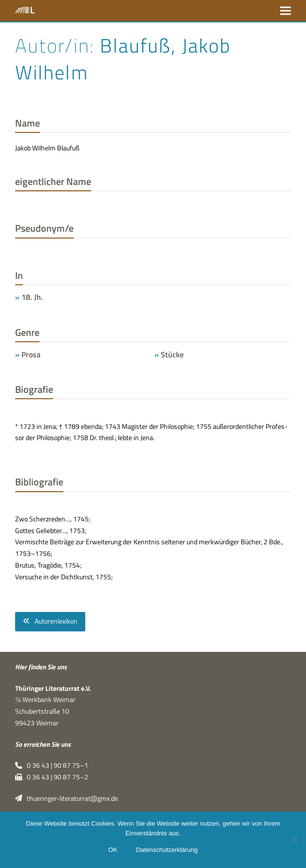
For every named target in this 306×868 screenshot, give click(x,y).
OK (113, 850)
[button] (286, 10)
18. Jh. (32, 297)
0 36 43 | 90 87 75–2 (51, 777)
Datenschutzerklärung (167, 850)
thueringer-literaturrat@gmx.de (66, 798)
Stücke (172, 354)
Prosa (31, 354)
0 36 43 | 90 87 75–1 (51, 765)
